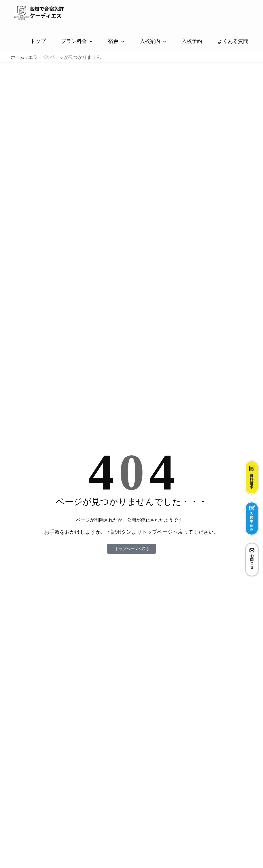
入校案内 (150, 41)
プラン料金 (74, 41)
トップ (38, 41)
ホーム (18, 57)
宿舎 (113, 41)
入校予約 (192, 41)
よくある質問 (233, 41)
